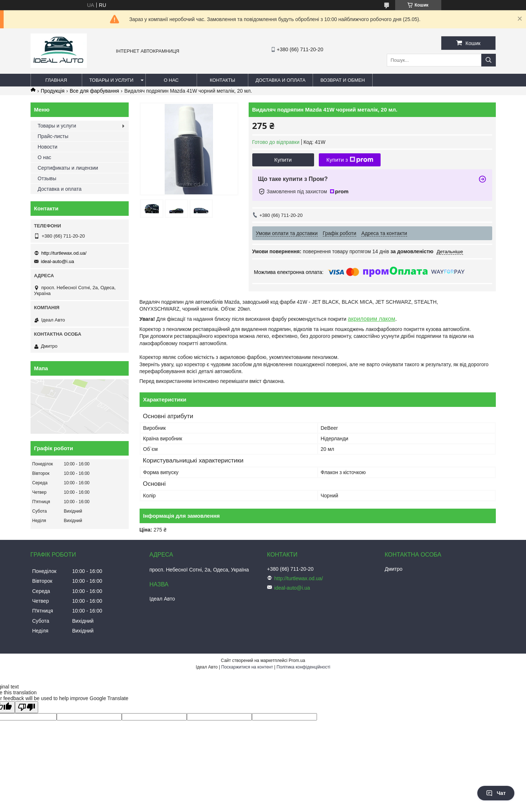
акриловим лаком (372, 319)
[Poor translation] (27, 707)
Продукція (53, 91)
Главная (56, 80)
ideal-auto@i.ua (58, 261)
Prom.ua (297, 660)
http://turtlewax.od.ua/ (64, 253)
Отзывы (47, 178)
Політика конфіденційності (304, 667)
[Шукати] (489, 60)
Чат (496, 793)
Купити (283, 160)
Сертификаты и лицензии (68, 168)
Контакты (222, 80)
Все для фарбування (95, 91)
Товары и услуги (112, 80)
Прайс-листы (53, 136)
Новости (48, 147)
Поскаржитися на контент (247, 667)
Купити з (350, 160)
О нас (171, 80)
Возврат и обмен (342, 80)
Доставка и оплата (280, 80)
